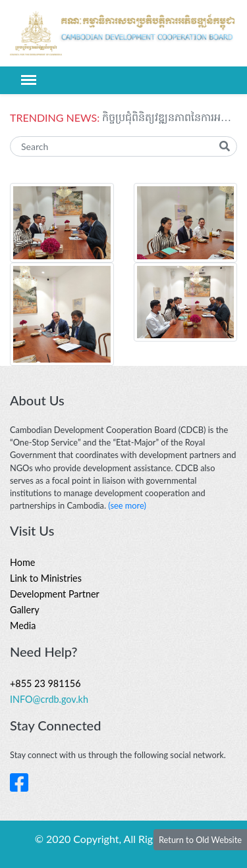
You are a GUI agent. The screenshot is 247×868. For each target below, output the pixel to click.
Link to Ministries (46, 578)
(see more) (127, 505)
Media (23, 625)
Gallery (25, 610)
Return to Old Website (200, 840)
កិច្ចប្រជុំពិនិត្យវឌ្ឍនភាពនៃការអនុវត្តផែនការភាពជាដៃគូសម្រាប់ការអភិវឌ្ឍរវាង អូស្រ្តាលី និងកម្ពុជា (170, 117)
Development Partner (55, 594)
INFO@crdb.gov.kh (49, 699)
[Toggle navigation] (29, 80)
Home (22, 562)
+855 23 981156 (45, 683)
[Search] (123, 146)
